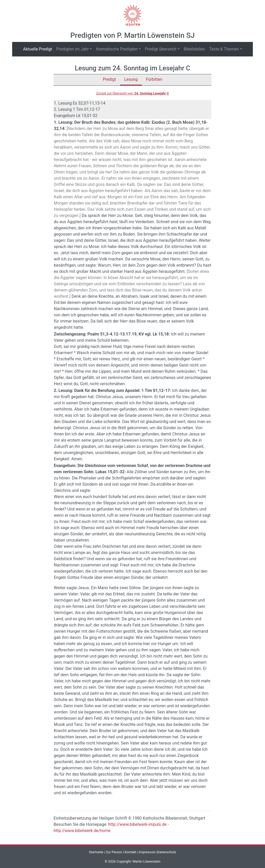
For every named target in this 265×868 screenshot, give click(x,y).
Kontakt (131, 852)
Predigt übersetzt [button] (161, 49)
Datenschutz (167, 852)
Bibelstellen (194, 49)
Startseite (96, 852)
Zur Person (114, 852)
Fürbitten (154, 79)
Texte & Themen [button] (224, 49)
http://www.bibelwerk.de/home (82, 831)
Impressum (147, 852)
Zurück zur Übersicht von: (132, 93)
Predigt (109, 79)
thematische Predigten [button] (117, 49)
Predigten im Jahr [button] (72, 49)
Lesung (131, 79)
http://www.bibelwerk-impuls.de (137, 824)
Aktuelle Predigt (39, 49)
